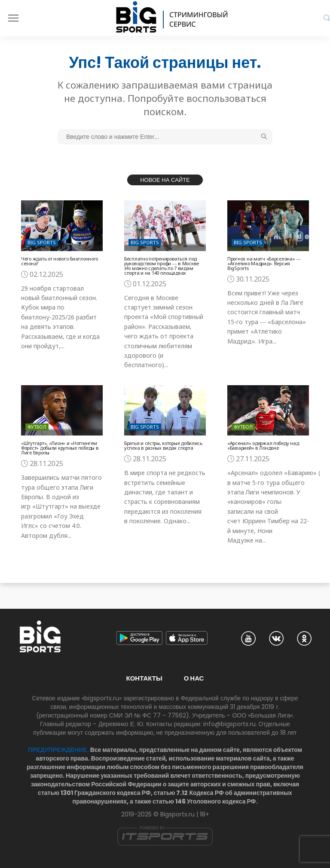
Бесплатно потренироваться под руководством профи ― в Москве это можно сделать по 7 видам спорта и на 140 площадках (162, 266)
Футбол (37, 427)
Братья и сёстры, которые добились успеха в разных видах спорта (163, 445)
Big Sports (42, 242)
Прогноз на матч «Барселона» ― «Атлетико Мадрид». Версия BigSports (264, 263)
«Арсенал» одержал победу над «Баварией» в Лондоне (263, 445)
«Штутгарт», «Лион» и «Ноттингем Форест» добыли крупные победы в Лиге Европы (60, 448)
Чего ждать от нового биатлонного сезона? (60, 261)
